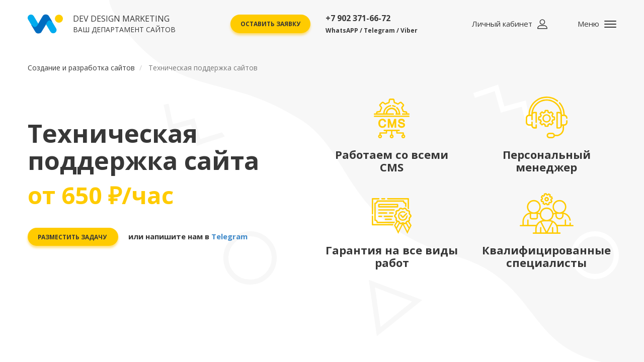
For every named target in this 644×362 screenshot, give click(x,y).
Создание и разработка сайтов (81, 68)
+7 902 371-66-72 (372, 24)
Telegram (230, 236)
